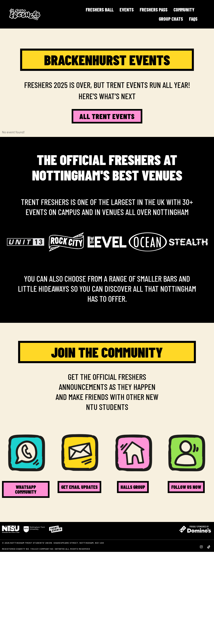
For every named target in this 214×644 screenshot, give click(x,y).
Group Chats (171, 19)
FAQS (193, 19)
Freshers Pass (154, 10)
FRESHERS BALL (100, 10)
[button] (10, 242)
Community (184, 10)
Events (127, 10)
